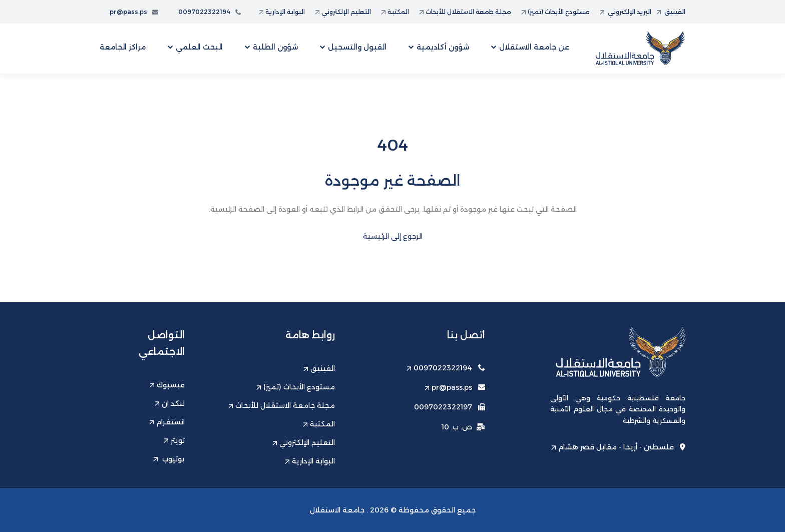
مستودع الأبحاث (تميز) (555, 12)
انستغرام (167, 422)
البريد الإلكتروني (626, 12)
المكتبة (395, 12)
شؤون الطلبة (275, 47)
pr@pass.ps (134, 12)
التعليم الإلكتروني (343, 12)
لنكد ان (170, 403)
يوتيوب (169, 459)
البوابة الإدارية (282, 12)
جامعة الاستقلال (337, 510)
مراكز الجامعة (123, 47)
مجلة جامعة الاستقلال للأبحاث (465, 12)
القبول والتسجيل (357, 47)
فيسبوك (167, 385)
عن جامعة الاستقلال (534, 47)
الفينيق (671, 12)
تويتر (174, 440)
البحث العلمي (199, 47)
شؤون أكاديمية (443, 47)
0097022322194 (210, 12)
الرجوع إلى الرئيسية (393, 236)
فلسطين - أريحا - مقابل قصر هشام (618, 447)
